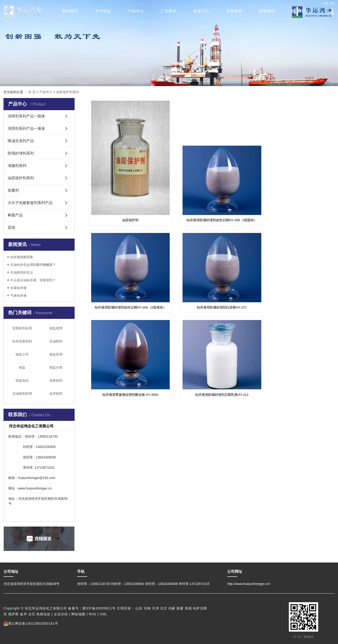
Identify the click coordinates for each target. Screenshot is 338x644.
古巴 (32, 614)
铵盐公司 (22, 354)
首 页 (32, 92)
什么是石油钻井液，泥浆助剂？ (33, 280)
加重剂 (13, 190)
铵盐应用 (56, 354)
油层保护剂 (127, 210)
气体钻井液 (18, 296)
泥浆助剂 (56, 380)
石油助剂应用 (22, 394)
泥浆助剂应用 (22, 328)
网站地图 (78, 614)
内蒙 (172, 608)
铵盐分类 (56, 367)
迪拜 (23, 614)
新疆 (180, 608)
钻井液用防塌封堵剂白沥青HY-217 (127, 291)
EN (333, 3)
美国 (188, 608)
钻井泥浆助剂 (22, 341)
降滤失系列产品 (21, 141)
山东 (139, 608)
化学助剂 (56, 394)
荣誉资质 (234, 11)
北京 (164, 608)
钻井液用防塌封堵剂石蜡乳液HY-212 (296, 291)
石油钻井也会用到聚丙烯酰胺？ (33, 265)
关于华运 (103, 11)
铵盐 (22, 367)
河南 (147, 608)
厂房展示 (169, 11)
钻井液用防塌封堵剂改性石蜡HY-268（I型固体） (212, 210)
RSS (93, 614)
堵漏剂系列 (17, 166)
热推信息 (43, 614)
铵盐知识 (22, 380)
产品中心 (136, 11)
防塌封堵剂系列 (21, 153)
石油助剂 (56, 341)
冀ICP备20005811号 (99, 608)
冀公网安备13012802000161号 (31, 623)
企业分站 (61, 614)
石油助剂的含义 (22, 272)
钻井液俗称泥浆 (22, 257)
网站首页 (70, 11)
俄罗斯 (13, 614)
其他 (11, 227)
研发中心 (201, 11)
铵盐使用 (56, 328)
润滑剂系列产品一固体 (26, 116)
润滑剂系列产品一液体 (26, 128)
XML (103, 614)
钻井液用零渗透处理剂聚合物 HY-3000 (211, 291)
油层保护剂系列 (68, 92)
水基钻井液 (18, 288)
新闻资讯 (267, 11)
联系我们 (300, 11)
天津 (155, 608)
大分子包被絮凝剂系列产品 (30, 203)
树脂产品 (15, 215)
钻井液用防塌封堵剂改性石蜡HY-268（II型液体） (296, 210)
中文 (326, 3)
